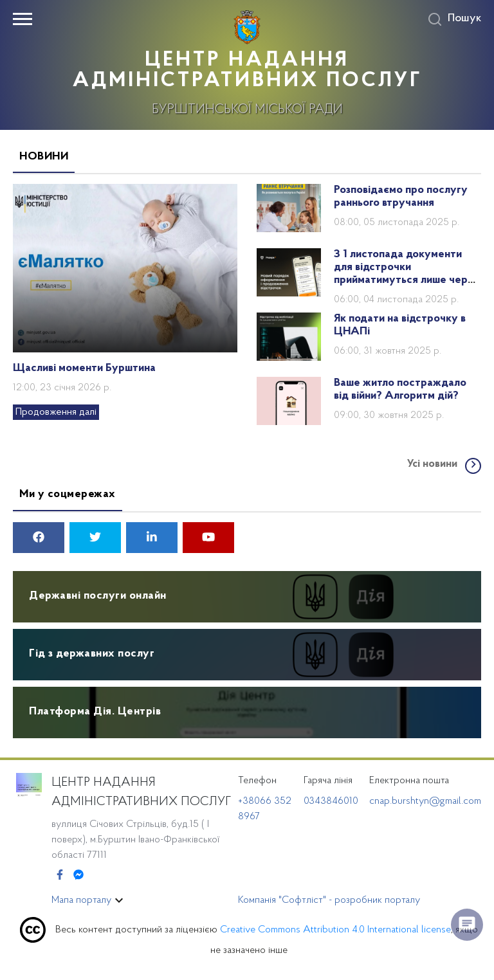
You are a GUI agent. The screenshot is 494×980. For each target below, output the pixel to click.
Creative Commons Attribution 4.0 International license (335, 930)
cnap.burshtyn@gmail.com (425, 801)
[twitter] (95, 539)
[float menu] (467, 925)
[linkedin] (152, 539)
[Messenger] (78, 876)
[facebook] (39, 539)
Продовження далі (56, 412)
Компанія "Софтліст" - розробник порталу (329, 900)
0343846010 (331, 801)
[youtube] (208, 539)
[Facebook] (60, 876)
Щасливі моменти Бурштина (84, 368)
